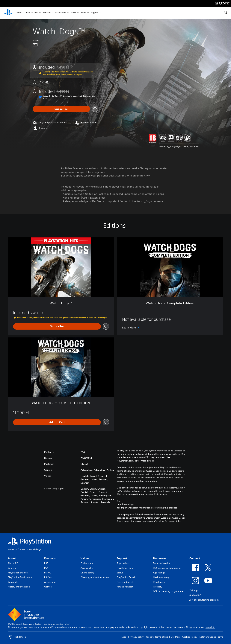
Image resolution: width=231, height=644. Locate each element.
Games (18, 13)
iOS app (193, 590)
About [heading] (12, 558)
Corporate (13, 582)
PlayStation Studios (18, 573)
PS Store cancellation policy (167, 568)
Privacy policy (137, 637)
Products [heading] (50, 558)
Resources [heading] (160, 558)
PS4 (36, 13)
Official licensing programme (168, 591)
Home (11, 549)
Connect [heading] (195, 558)
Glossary (158, 587)
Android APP (196, 595)
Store (83, 13)
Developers (159, 582)
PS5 (28, 13)
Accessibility (87, 568)
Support (95, 13)
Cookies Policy (190, 637)
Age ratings (159, 573)
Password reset (125, 582)
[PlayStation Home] (8, 13)
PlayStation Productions (20, 577)
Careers (12, 568)
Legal (124, 637)
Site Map (175, 637)
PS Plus (48, 577)
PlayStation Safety (126, 568)
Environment (87, 563)
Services (47, 13)
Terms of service (162, 563)
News (74, 13)
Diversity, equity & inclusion (95, 577)
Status (120, 573)
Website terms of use (157, 637)
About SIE (13, 563)
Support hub (123, 563)
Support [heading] (122, 558)
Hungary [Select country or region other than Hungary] (18, 637)
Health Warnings (125, 504)
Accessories (61, 13)
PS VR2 (48, 573)
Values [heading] (85, 558)
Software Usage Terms (211, 637)
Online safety (87, 573)
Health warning (161, 577)
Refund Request (125, 587)
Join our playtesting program (204, 600)
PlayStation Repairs (127, 577)
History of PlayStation (19, 587)
